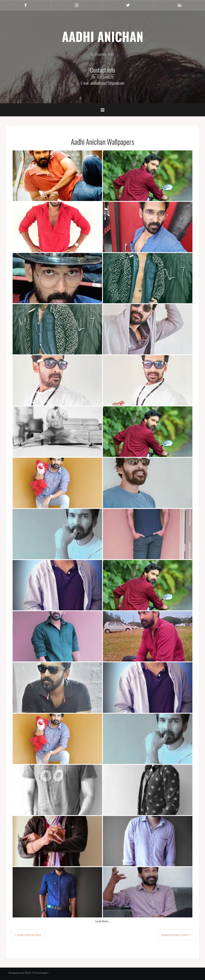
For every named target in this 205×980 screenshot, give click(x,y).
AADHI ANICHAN (103, 36)
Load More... (103, 921)
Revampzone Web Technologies (29, 973)
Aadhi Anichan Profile (175, 935)
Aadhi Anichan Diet (29, 935)
